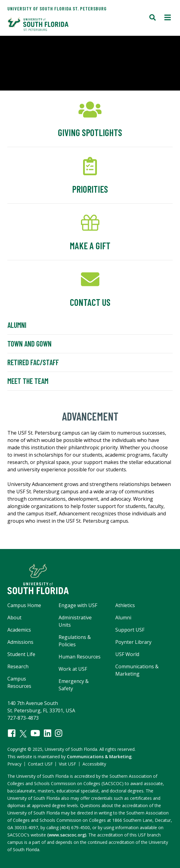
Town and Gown (29, 344)
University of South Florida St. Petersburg (57, 8)
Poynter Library (133, 642)
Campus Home (24, 605)
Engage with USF (78, 605)
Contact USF (40, 764)
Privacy (14, 764)
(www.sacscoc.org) (67, 835)
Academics (19, 630)
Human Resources (80, 657)
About (14, 618)
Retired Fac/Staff (33, 362)
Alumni (17, 325)
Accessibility (94, 764)
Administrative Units (75, 621)
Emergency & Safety (74, 685)
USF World (127, 654)
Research (18, 666)
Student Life (21, 654)
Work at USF (73, 669)
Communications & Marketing (137, 670)
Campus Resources (19, 682)
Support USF (130, 630)
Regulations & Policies (75, 641)
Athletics (125, 605)
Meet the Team (28, 381)
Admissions (20, 642)
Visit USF (67, 764)
